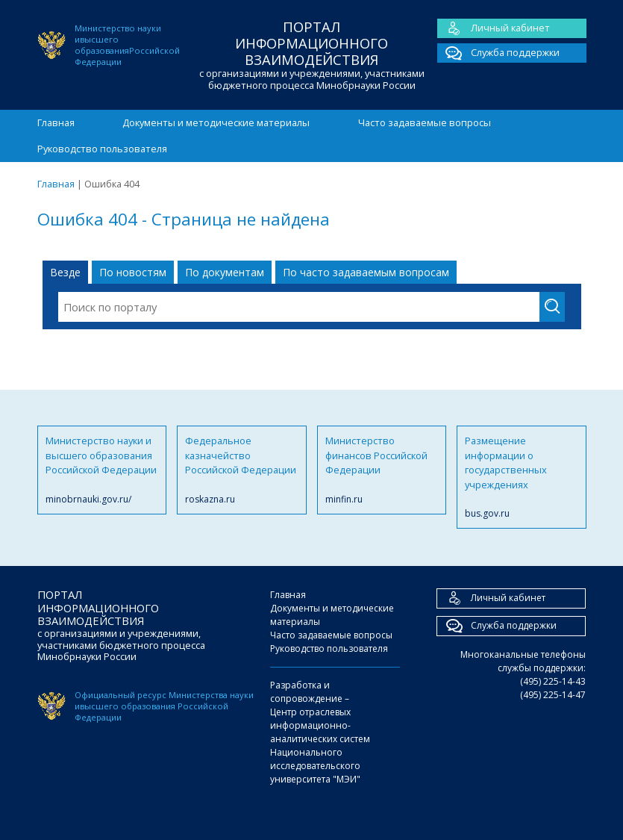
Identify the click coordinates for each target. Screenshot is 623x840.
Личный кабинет (494, 28)
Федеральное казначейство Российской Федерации (242, 470)
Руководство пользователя (102, 149)
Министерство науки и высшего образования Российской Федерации (102, 470)
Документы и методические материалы (216, 122)
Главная (56, 122)
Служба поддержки (498, 53)
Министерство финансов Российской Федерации (382, 470)
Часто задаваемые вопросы (425, 122)
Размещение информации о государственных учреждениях (522, 477)
